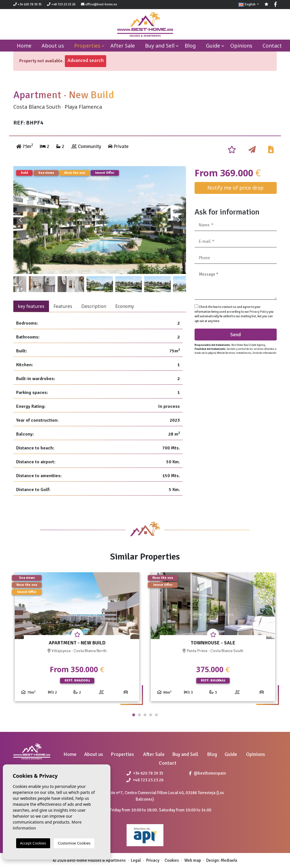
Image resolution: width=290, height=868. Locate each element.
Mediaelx (229, 860)
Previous (20, 220)
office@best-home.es (101, 4)
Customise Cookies (74, 843)
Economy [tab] (125, 306)
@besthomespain (208, 773)
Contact (272, 46)
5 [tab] (156, 715)
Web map (193, 860)
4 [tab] (151, 715)
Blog (190, 46)
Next (179, 220)
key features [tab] (31, 306)
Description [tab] (94, 306)
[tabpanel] (77, 639)
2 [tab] (139, 715)
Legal (136, 860)
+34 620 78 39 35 (27, 4)
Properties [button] (87, 46)
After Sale (123, 46)
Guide (213, 46)
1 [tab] (134, 715)
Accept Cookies (33, 843)
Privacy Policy (259, 312)
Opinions (241, 46)
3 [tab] (145, 715)
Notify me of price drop (235, 188)
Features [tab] (63, 306)
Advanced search (86, 60)
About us (53, 46)
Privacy (153, 860)
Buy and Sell (160, 46)
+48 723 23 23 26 (61, 4)
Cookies (172, 860)
